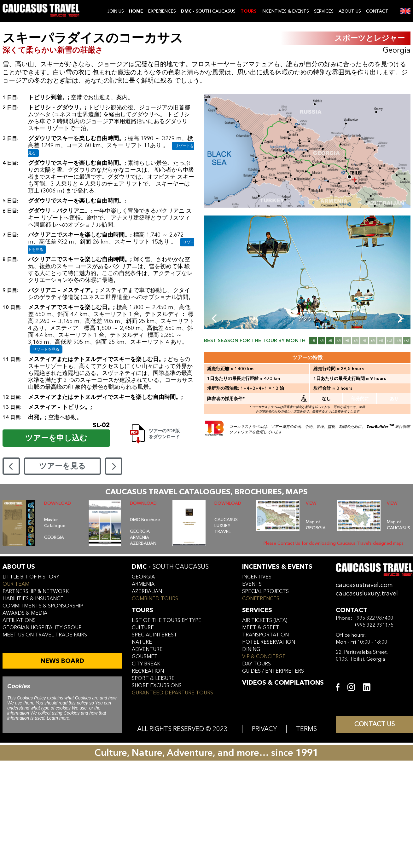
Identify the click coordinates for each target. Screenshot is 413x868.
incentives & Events (277, 567)
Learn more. (58, 718)
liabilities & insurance (33, 599)
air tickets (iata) (265, 620)
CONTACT (377, 11)
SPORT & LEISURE (153, 678)
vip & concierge (264, 657)
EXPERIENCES (162, 11)
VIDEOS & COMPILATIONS (283, 683)
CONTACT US (375, 725)
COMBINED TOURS (155, 599)
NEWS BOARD (62, 661)
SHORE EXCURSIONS (157, 686)
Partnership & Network (36, 591)
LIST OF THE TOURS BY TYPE (167, 620)
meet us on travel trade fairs (45, 635)
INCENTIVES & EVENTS (285, 11)
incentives (257, 577)
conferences (261, 599)
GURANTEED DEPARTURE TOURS (172, 693)
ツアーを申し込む (56, 438)
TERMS (306, 729)
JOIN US (116, 11)
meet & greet (261, 628)
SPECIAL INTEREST (154, 635)
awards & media (25, 613)
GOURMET (145, 657)
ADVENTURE (147, 649)
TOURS (249, 11)
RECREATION (148, 671)
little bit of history (31, 577)
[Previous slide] (215, 319)
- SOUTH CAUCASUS (208, 11)
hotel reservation (269, 642)
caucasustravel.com (364, 585)
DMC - (170, 567)
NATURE (142, 642)
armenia (143, 584)
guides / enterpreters (273, 671)
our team (16, 584)
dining (251, 649)
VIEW (311, 503)
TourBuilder (380, 427)
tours (143, 610)
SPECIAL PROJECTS (265, 591)
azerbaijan (147, 591)
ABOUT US (350, 11)
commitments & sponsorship (43, 606)
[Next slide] (400, 319)
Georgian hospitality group (42, 628)
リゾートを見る (46, 349)
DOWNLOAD (58, 503)
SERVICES (324, 11)
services (257, 610)
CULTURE (143, 628)
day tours (256, 664)
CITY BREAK (146, 664)
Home (136, 11)
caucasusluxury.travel (367, 593)
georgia (143, 577)
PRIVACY (264, 729)
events (252, 584)
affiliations (19, 620)
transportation (265, 635)
